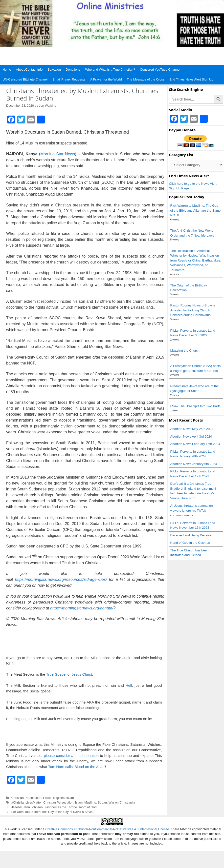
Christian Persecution (26, 798)
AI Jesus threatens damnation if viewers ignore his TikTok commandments (193, 510)
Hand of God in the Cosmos (190, 543)
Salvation (54, 70)
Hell (129, 685)
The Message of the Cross (146, 79)
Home (7, 70)
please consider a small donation (71, 756)
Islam (70, 798)
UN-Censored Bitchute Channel (25, 79)
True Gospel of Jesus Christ (69, 674)
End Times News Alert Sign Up (191, 79)
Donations (73, 70)
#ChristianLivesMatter (27, 802)
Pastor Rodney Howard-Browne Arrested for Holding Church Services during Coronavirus (193, 310)
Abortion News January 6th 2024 (194, 464)
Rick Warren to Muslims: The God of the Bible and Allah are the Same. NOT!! (196, 210)
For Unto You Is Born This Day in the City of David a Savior (53, 812)
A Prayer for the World (106, 79)
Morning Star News (58, 154)
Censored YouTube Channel (160, 70)
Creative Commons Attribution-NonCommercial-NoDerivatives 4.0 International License (107, 829)
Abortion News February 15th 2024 (195, 444)
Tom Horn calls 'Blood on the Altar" (77, 767)
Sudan (102, 802)
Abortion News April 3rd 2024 (191, 436)
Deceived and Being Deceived (192, 535)
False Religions (54, 798)
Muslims (90, 802)
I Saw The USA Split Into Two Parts (195, 406)
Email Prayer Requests (69, 79)
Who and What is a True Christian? (110, 70)
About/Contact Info (29, 70)
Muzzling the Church (185, 351)
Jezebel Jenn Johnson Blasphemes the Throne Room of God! (54, 807)
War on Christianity (122, 802)
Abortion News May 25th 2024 (192, 429)
